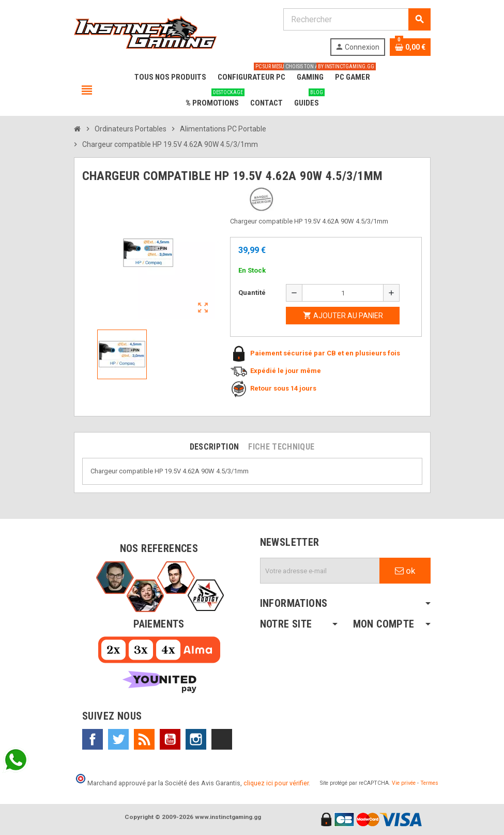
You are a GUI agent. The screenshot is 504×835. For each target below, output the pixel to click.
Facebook (93, 739)
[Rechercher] (357, 19)
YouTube (170, 739)
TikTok (222, 739)
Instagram (196, 739)
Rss (144, 739)
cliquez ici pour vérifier (276, 783)
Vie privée (404, 783)
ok (405, 571)
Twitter (118, 739)
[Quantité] (343, 293)
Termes (429, 783)
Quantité (252, 293)
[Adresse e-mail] (320, 571)
